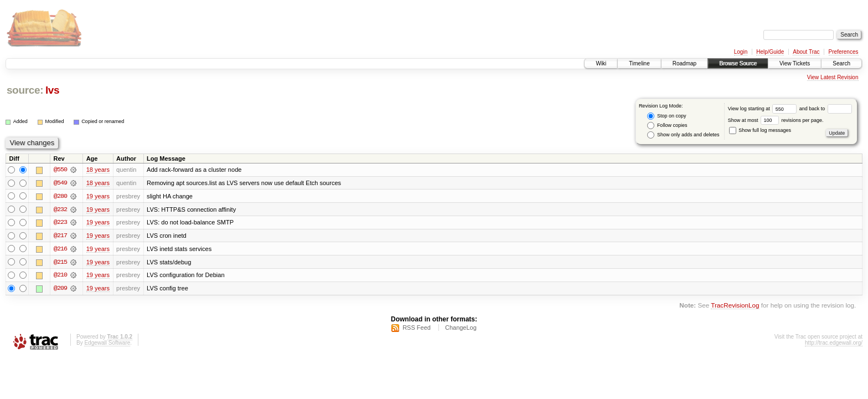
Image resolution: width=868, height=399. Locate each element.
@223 (60, 223)
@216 (60, 249)
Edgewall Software (107, 344)
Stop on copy (666, 116)
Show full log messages (760, 130)
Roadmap (684, 63)
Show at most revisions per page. (776, 120)
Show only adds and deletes (683, 135)
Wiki (601, 63)
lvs (52, 90)
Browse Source (738, 63)
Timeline (639, 63)
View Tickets (795, 63)
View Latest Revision (833, 77)
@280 (60, 196)
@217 (60, 236)
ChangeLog (461, 329)
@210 (60, 276)
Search (841, 63)
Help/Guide (770, 52)
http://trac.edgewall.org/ (834, 344)
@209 (60, 289)
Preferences (844, 52)
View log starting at (764, 109)
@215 (60, 263)
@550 (60, 170)
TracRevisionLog (735, 307)
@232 (60, 209)
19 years (98, 196)
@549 (60, 183)
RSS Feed (417, 329)
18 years (98, 170)
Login (741, 52)
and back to (826, 109)
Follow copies (667, 126)
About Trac (806, 52)
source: (25, 90)
